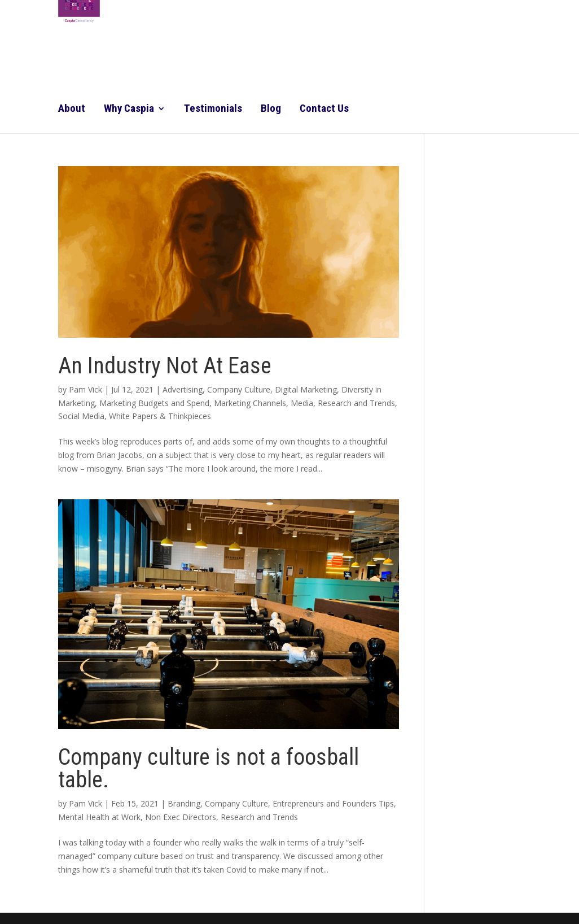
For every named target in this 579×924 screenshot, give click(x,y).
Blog (271, 110)
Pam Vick (85, 389)
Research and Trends (356, 403)
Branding (184, 803)
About (72, 110)
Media (302, 403)
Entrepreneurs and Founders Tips (333, 803)
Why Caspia (129, 110)
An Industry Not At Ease (165, 366)
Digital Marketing (306, 389)
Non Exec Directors (181, 817)
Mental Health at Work (99, 817)
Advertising (183, 389)
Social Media (81, 416)
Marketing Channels (250, 403)
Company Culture (239, 389)
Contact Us (324, 110)
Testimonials (213, 110)
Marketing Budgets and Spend (154, 403)
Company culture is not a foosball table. (209, 768)
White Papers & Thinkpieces (160, 416)
